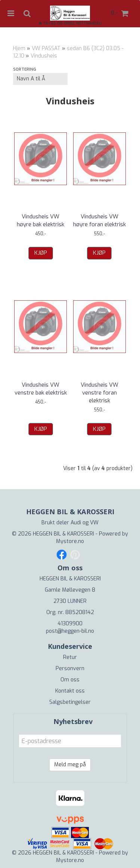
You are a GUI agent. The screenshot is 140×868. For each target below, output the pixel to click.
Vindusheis (44, 56)
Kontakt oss (70, 691)
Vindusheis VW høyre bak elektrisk (41, 220)
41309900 (70, 624)
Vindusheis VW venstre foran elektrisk (99, 393)
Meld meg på (70, 765)
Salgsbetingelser (70, 702)
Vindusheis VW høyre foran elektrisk (99, 220)
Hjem (19, 48)
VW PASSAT (46, 48)
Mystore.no (70, 541)
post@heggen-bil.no (70, 631)
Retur (70, 657)
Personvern (70, 668)
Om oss (70, 680)
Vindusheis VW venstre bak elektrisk (41, 389)
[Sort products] (40, 79)
